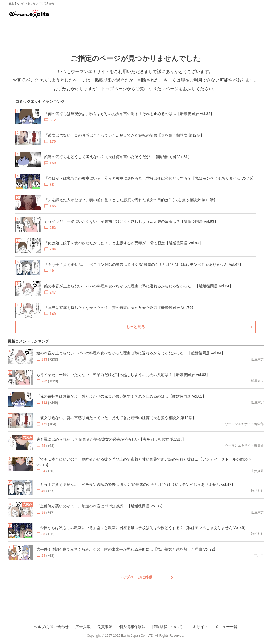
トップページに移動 (135, 577)
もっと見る (135, 327)
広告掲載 (83, 627)
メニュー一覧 (226, 627)
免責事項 (105, 627)
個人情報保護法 (132, 627)
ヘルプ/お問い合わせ (51, 627)
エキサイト (199, 627)
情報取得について (167, 627)
